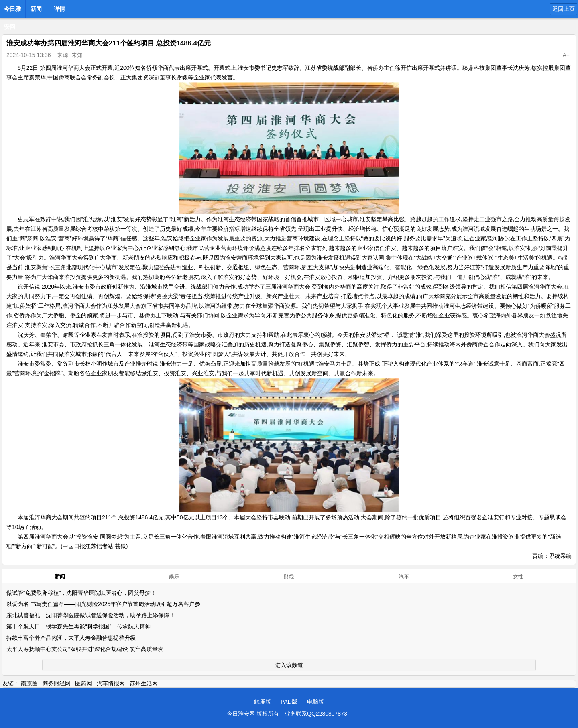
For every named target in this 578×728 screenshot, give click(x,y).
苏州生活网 (144, 683)
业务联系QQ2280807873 (316, 714)
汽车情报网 (111, 683)
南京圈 (29, 683)
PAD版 (289, 702)
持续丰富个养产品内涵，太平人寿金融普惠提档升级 (71, 638)
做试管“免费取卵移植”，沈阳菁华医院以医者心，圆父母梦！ (81, 593)
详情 (59, 9)
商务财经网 (57, 683)
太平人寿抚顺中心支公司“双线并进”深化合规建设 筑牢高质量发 (85, 649)
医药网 (83, 683)
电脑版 (315, 702)
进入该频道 (289, 665)
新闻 (36, 9)
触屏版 (263, 702)
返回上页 (564, 9)
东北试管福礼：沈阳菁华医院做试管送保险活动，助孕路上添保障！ (91, 615)
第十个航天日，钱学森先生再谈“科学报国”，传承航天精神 (78, 626)
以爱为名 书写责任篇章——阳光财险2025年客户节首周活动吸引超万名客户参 (103, 604)
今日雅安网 (12, 11)
